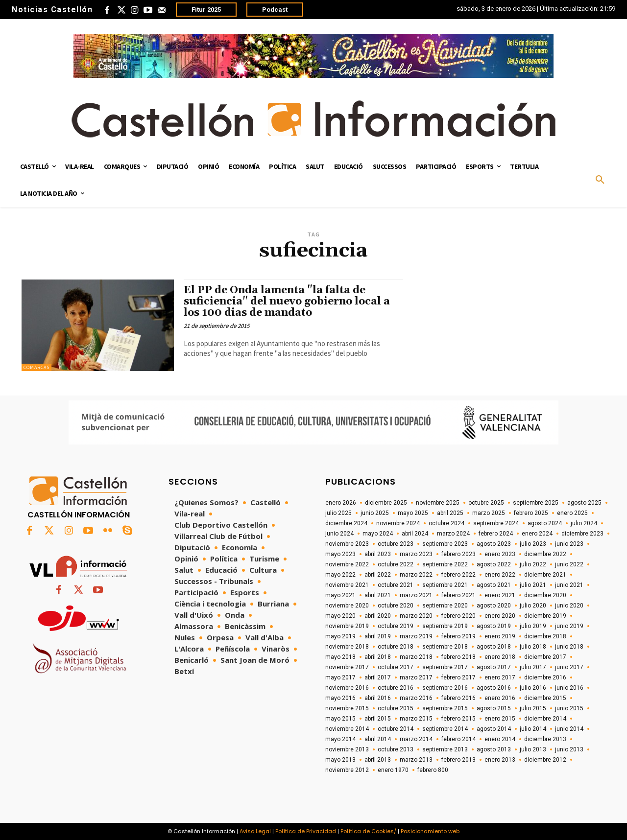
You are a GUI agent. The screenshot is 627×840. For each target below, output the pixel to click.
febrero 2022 (458, 575)
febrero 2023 (458, 554)
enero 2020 (500, 616)
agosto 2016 (494, 688)
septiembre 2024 (496, 523)
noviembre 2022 (347, 564)
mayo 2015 (340, 719)
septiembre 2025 (536, 503)
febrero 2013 (458, 760)
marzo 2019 (416, 636)
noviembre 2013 (347, 749)
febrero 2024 (496, 534)
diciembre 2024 (346, 523)
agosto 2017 (494, 667)
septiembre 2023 (445, 544)
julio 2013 (533, 749)
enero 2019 (500, 636)
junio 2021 (569, 585)
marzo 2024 (453, 534)
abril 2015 (378, 719)
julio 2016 (533, 688)
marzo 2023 (416, 554)
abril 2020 (378, 616)
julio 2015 (533, 708)
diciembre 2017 (545, 657)
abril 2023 (378, 554)
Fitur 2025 (206, 10)
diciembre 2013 (545, 739)
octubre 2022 (396, 564)
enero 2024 (537, 534)
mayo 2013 (340, 760)
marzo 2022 (416, 575)
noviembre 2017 (347, 667)
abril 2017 (378, 677)
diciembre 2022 (545, 554)
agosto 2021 (494, 585)
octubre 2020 (396, 606)
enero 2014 (500, 739)
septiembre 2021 (445, 585)
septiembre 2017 (445, 667)
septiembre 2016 (445, 688)
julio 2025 (338, 513)
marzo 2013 (416, 760)
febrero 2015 (458, 719)
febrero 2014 (458, 739)
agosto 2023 (494, 544)
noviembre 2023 (347, 544)
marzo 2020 (416, 616)
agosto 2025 (584, 503)
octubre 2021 (396, 585)
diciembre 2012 (545, 760)
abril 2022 (378, 575)
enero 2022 (500, 575)
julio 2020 (533, 606)
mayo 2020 (340, 616)
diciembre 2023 (582, 534)
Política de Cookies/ (368, 831)
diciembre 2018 (545, 636)
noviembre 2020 (347, 606)
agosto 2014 (494, 729)
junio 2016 (569, 688)
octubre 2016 (396, 688)
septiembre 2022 (445, 564)
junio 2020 (569, 606)
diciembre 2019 (545, 616)
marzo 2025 (489, 513)
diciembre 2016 (545, 677)
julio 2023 (533, 544)
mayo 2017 (340, 677)
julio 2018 (533, 647)
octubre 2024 (446, 523)
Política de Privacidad (306, 831)
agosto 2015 (494, 708)
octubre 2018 (396, 647)
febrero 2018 (458, 657)
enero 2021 (500, 595)
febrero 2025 (531, 513)
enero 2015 (500, 719)
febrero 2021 (458, 595)
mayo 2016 (340, 698)
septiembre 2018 (445, 647)
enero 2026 (341, 503)
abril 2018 (378, 657)
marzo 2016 (416, 698)
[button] (600, 180)
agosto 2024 (545, 523)
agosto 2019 (494, 626)
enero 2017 (500, 677)
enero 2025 (572, 513)
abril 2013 (378, 760)
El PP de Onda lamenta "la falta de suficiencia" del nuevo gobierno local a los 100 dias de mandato (287, 302)
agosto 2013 (494, 749)
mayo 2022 (340, 575)
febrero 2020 (458, 616)
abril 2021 (378, 595)
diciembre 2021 (545, 575)
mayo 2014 (340, 739)
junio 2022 (569, 564)
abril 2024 (415, 534)
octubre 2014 (396, 729)
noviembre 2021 (347, 585)
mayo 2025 (413, 513)
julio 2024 (584, 523)
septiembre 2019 (445, 626)
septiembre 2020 (445, 606)
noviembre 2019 (347, 626)
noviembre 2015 (347, 708)
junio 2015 (569, 708)
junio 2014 (569, 729)
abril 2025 (450, 513)
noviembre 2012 (347, 770)
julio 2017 (533, 667)
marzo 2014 (416, 739)
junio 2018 (569, 647)
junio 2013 (569, 749)
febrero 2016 (458, 698)
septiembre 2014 (445, 729)
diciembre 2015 (545, 698)
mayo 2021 (340, 595)
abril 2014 (378, 739)
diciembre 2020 (545, 595)
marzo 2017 (416, 677)
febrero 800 (433, 770)
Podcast (275, 10)
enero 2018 (500, 657)
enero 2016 (500, 698)
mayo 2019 (340, 636)
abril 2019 (378, 636)
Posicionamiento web (430, 831)
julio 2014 (533, 729)
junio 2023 (569, 544)
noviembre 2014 (347, 729)
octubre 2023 (396, 544)
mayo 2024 (378, 534)
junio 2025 (375, 513)
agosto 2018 (494, 647)
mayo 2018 (340, 657)
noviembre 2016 (347, 688)
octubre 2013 (396, 749)
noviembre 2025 (438, 503)
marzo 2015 (416, 719)
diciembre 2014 (545, 719)
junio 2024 (339, 534)
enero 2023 (500, 554)
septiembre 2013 (445, 749)
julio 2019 (533, 626)
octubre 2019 (396, 626)
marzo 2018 (416, 657)
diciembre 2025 (386, 503)
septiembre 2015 (445, 708)
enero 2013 (500, 760)
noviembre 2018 (347, 647)
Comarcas (36, 367)
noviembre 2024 (398, 523)
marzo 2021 (416, 595)
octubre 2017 (396, 667)
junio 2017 (569, 667)
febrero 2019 (458, 636)
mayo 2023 (340, 554)
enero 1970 (393, 770)
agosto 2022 (494, 564)
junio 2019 (569, 626)
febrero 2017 (458, 677)
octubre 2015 (396, 708)
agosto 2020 (494, 606)
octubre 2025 (486, 503)
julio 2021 (533, 585)
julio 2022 (533, 564)
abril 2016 (378, 698)
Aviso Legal (255, 831)
